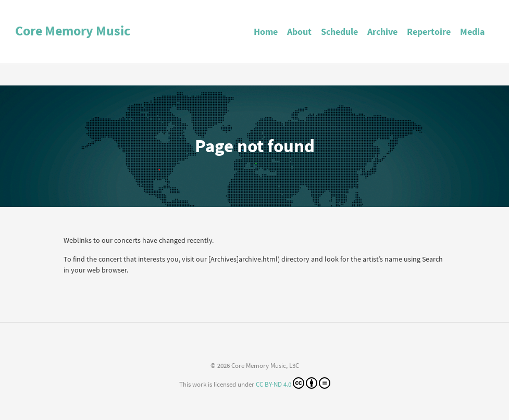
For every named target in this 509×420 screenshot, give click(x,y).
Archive (382, 32)
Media (472, 32)
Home (266, 32)
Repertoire (429, 32)
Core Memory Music (73, 30)
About (299, 32)
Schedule (339, 32)
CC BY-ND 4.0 (293, 383)
